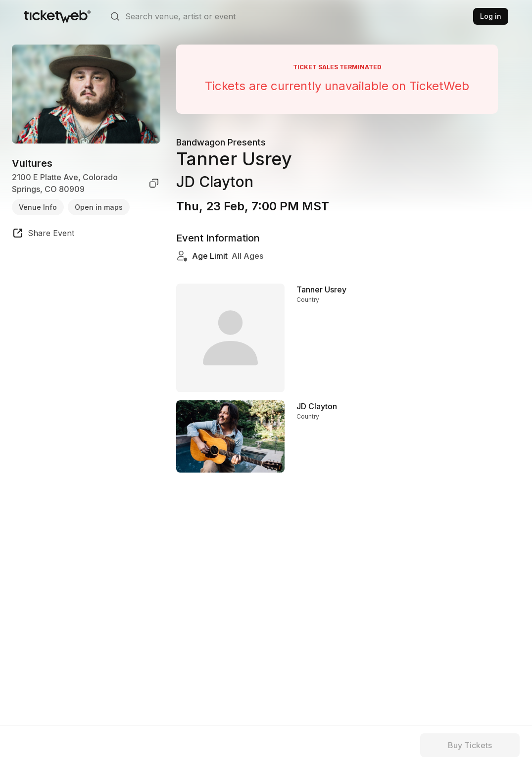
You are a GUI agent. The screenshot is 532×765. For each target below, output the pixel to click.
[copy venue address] (154, 183)
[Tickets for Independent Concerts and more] (57, 16)
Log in (491, 16)
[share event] (43, 235)
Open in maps (99, 207)
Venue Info (38, 207)
